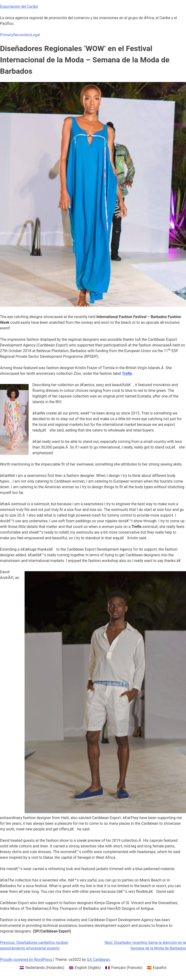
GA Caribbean (98, 960)
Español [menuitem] (160, 968)
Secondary (22, 35)
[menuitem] (42, 968)
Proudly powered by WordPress (27, 960)
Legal (35, 35)
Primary (6, 35)
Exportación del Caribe (19, 6)
